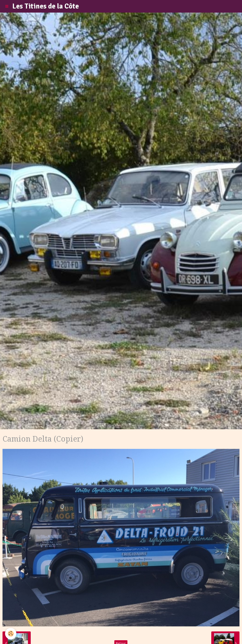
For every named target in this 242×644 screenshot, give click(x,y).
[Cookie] (11, 634)
